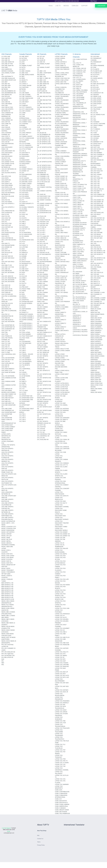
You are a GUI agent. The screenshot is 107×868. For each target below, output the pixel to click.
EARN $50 (75, 6)
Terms (39, 842)
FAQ (38, 836)
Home (51, 6)
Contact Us (40, 839)
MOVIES (66, 6)
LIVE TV (58, 6)
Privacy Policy (41, 846)
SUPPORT (84, 6)
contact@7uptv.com (9, 835)
